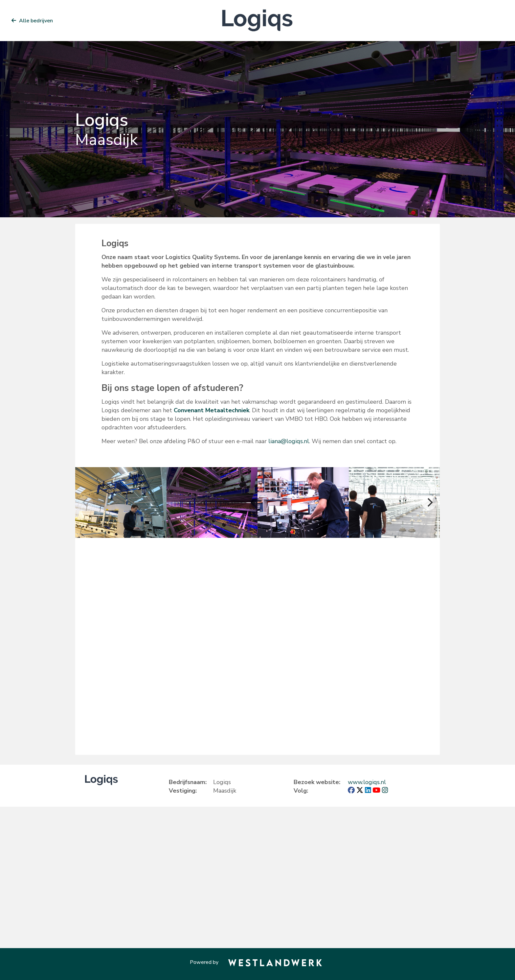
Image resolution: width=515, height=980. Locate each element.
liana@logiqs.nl (289, 441)
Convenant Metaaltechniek (212, 410)
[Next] (429, 503)
